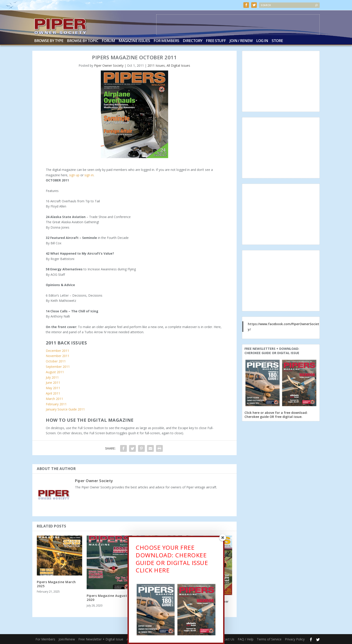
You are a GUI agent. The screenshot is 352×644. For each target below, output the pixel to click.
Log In (262, 41)
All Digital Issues (178, 65)
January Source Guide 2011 (65, 409)
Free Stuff (216, 41)
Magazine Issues (134, 41)
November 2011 (58, 356)
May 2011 (53, 388)
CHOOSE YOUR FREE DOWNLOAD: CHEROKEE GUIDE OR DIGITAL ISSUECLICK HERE (172, 559)
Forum (108, 41)
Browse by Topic (82, 41)
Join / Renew (241, 41)
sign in (89, 175)
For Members (166, 41)
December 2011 (57, 350)
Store (277, 41)
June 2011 (53, 383)
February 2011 (56, 404)
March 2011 (54, 399)
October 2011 (56, 361)
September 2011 (58, 367)
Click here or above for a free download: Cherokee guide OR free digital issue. (276, 415)
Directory (192, 41)
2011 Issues (156, 65)
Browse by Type (49, 41)
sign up (74, 175)
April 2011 (53, 393)
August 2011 (55, 372)
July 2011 (52, 377)
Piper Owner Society (109, 65)
